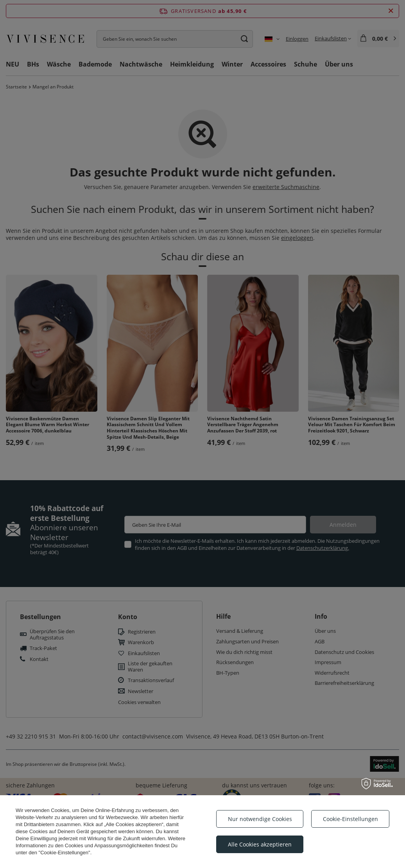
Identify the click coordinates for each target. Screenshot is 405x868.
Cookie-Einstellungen (350, 819)
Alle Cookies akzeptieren (260, 844)
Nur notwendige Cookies (260, 819)
